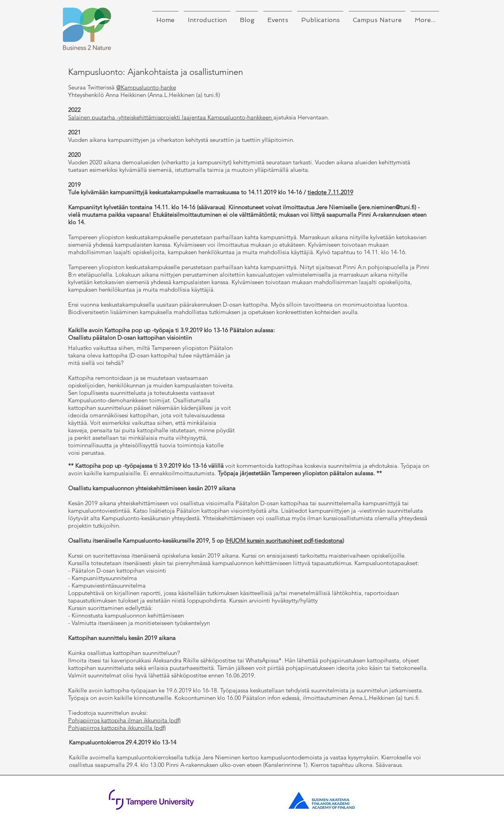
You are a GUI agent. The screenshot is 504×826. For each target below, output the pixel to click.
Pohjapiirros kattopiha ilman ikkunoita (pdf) (124, 720)
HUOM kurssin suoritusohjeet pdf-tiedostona (285, 540)
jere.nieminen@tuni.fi (387, 207)
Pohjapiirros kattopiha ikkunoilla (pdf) (117, 728)
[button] (207, 16)
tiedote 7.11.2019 (330, 192)
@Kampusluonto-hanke (146, 87)
